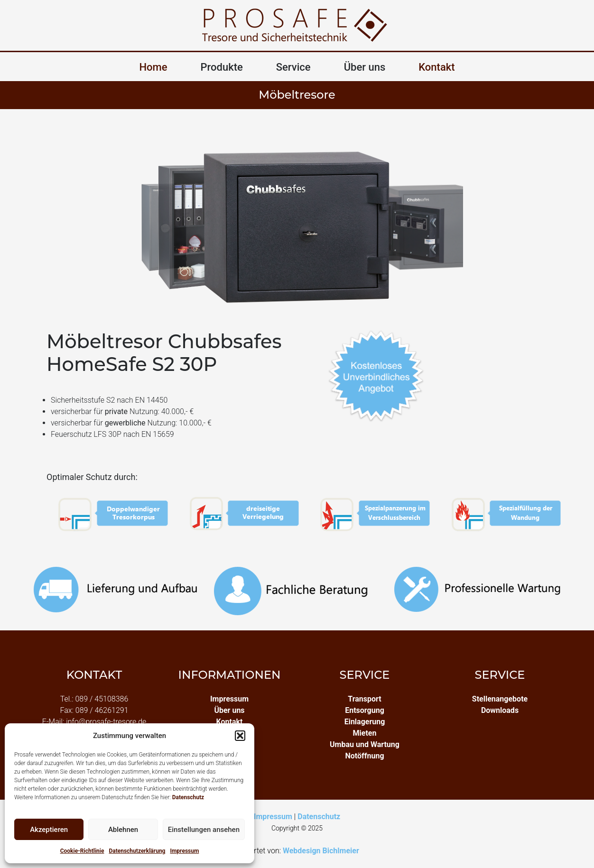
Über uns (365, 67)
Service (293, 67)
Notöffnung (364, 756)
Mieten (365, 733)
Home (153, 67)
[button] (240, 736)
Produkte (222, 67)
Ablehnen (123, 830)
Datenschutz (188, 797)
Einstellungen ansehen (204, 830)
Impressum (184, 851)
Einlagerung (365, 722)
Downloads (500, 710)
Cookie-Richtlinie (82, 851)
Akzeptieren (49, 830)
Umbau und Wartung (365, 744)
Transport (364, 699)
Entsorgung (365, 710)
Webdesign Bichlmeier (321, 851)
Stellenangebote (500, 699)
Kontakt (436, 67)
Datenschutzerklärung (137, 851)
